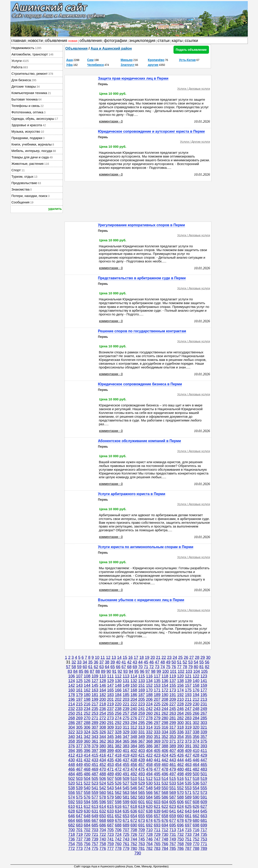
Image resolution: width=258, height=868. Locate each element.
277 (142, 718)
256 (118, 713)
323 (79, 732)
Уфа (70, 65)
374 (196, 741)
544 (118, 788)
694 (165, 825)
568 (165, 793)
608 (196, 802)
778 (118, 848)
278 (149, 718)
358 (71, 741)
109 (95, 676)
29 (203, 657)
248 (196, 709)
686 (103, 825)
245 (173, 709)
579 (110, 797)
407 (173, 751)
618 (134, 807)
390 (180, 746)
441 (157, 760)
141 (204, 681)
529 (142, 783)
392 (196, 746)
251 (79, 713)
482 (196, 769)
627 (204, 807)
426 (180, 755)
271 (95, 718)
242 (149, 709)
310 (118, 727)
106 (71, 676)
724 (118, 835)
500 (196, 774)
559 (95, 793)
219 (110, 704)
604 (165, 802)
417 (110, 755)
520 (71, 783)
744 (134, 839)
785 (173, 848)
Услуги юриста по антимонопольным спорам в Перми (146, 547)
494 (149, 774)
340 (71, 737)
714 (180, 830)
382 (118, 746)
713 (173, 830)
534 (180, 783)
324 (87, 732)
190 (165, 695)
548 (149, 788)
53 (190, 662)
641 (173, 811)
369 (157, 741)
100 (165, 671)
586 (165, 797)
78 (185, 667)
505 (95, 779)
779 (126, 848)
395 (79, 751)
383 (126, 746)
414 (87, 755)
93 (125, 671)
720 (87, 835)
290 (103, 723)
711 (157, 830)
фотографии (116, 41)
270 (87, 718)
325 (95, 732)
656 (149, 816)
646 (71, 816)
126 (87, 681)
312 (134, 727)
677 (173, 821)
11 (103, 657)
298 (165, 723)
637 (142, 811)
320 (196, 727)
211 (188, 699)
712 (165, 830)
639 (157, 811)
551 (173, 788)
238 (118, 709)
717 (204, 830)
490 (118, 774)
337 (188, 732)
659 (173, 816)
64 (107, 667)
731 (173, 835)
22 (164, 657)
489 (110, 774)
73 (157, 667)
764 (149, 844)
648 (87, 816)
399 (110, 751)
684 (87, 825)
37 (102, 662)
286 (71, 723)
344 (103, 737)
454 (118, 765)
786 (180, 848)
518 (196, 779)
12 (108, 657)
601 (142, 802)
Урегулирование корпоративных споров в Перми (142, 225)
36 (96, 662)
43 (135, 662)
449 (79, 765)
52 (185, 662)
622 (165, 807)
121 (188, 676)
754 (71, 844)
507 (110, 779)
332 (149, 732)
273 (110, 718)
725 (126, 835)
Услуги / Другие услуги (195, 142)
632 (103, 811)
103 (189, 671)
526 (118, 783)
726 (134, 835)
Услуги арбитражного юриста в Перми (132, 494)
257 (126, 713)
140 (196, 681)
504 (87, 779)
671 (126, 821)
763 (142, 844)
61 (91, 667)
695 (173, 825)
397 (95, 751)
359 (79, 741)
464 (196, 765)
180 (87, 695)
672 (134, 821)
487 (95, 774)
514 (165, 779)
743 (126, 839)
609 (204, 802)
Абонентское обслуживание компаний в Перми (140, 441)
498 (180, 774)
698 (196, 825)
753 (204, 839)
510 (134, 779)
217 (95, 704)
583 (142, 797)
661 (188, 816)
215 (79, 704)
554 (196, 788)
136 (165, 681)
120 (180, 676)
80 (196, 667)
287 (79, 723)
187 (142, 695)
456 (134, 765)
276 (134, 718)
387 (157, 746)
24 (175, 657)
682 (71, 825)
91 (114, 671)
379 (95, 746)
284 (196, 718)
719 (79, 835)
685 (95, 825)
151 (142, 685)
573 (204, 793)
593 (79, 802)
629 (79, 811)
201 (110, 699)
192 (180, 695)
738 (87, 839)
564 (134, 793)
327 (110, 732)
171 (157, 690)
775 (95, 848)
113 (126, 676)
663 (204, 816)
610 (71, 807)
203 (126, 699)
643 (188, 811)
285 (204, 718)
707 (126, 830)
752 (196, 839)
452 (103, 765)
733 (188, 835)
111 (110, 676)
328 (118, 732)
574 (71, 797)
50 (174, 662)
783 (157, 848)
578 (103, 797)
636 (134, 811)
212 (196, 699)
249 (204, 709)
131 (126, 681)
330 (134, 732)
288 (87, 723)
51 (179, 662)
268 (71, 718)
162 (87, 690)
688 (118, 825)
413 (79, 755)
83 (70, 671)
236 (103, 709)
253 (95, 713)
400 (118, 751)
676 (165, 821)
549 (157, 788)
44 (140, 662)
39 (113, 662)
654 (134, 816)
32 (74, 662)
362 (103, 741)
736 (71, 839)
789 (204, 848)
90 (109, 671)
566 (149, 793)
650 (103, 816)
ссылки (191, 41)
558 (87, 793)
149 (126, 685)
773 (79, 848)
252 (87, 713)
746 (149, 839)
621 (157, 807)
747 (157, 839)
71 (146, 667)
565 (142, 793)
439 (142, 760)
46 (152, 662)
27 (191, 657)
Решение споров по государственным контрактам (142, 331)
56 (207, 662)
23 (169, 657)
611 (79, 807)
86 (87, 671)
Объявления (77, 48)
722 (103, 835)
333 (157, 732)
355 (188, 737)
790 (138, 853)
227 (173, 704)
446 (196, 760)
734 (196, 835)
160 (71, 690)
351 (157, 737)
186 (134, 695)
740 (103, 839)
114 (134, 676)
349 (142, 737)
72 (152, 667)
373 (188, 741)
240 (134, 709)
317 (173, 727)
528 (134, 783)
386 (149, 746)
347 (126, 737)
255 (110, 713)
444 (180, 760)
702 (87, 830)
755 (79, 844)
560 (103, 793)
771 (204, 844)
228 (180, 704)
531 (157, 783)
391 (188, 746)
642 (180, 811)
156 (180, 685)
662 (196, 816)
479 (173, 769)
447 (204, 760)
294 (134, 723)
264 (180, 713)
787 (188, 848)
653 (126, 816)
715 (188, 830)
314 (149, 727)
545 (126, 788)
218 (103, 704)
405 (157, 751)
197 (79, 699)
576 (87, 797)
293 (126, 723)
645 (204, 811)
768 (180, 844)
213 (204, 699)
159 (204, 685)
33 (79, 662)
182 (103, 695)
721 (95, 835)
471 (110, 769)
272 (103, 718)
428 (196, 755)
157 (188, 685)
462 (180, 765)
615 (110, 807)
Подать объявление (191, 50)
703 (95, 830)
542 (103, 788)
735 (204, 835)
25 (180, 657)
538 (71, 788)
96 (142, 671)
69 (135, 667)
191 (173, 695)
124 (71, 681)
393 (204, 746)
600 (134, 802)
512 (149, 779)
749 (173, 839)
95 (136, 671)
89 (103, 671)
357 (204, 737)
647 (79, 816)
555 (204, 788)
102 (181, 671)
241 (142, 709)
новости (35, 41)
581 (126, 797)
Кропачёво (156, 60)
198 (87, 699)
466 (71, 769)
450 (87, 765)
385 (142, 746)
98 (153, 671)
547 (142, 788)
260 (149, 713)
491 (126, 774)
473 (126, 769)
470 (103, 769)
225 (157, 704)
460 (165, 765)
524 (103, 783)
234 (87, 709)
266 (196, 713)
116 (149, 676)
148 (118, 685)
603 (157, 802)
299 (173, 723)
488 (103, 774)
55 (202, 662)
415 (95, 755)
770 (196, 844)
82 (207, 667)
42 (129, 662)
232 (71, 709)
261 (157, 713)
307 (95, 727)
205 (142, 699)
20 (153, 657)
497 (173, 774)
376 (71, 746)
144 (87, 685)
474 (134, 769)
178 (71, 695)
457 (142, 765)
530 (149, 783)
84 (75, 671)
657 (157, 816)
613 (95, 807)
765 (157, 844)
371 (173, 741)
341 (79, 737)
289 (95, 723)
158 (196, 685)
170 (149, 690)
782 (149, 848)
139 (188, 681)
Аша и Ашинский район (111, 48)
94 (131, 671)
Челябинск (96, 65)
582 (134, 797)
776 (103, 848)
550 (165, 788)
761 (126, 844)
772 (71, 848)
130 (118, 681)
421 (142, 755)
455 (126, 765)
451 (95, 765)
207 (157, 699)
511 (142, 779)
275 (126, 718)
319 (188, 727)
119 (173, 676)
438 (134, 760)
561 (110, 793)
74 (163, 667)
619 (142, 807)
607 (188, 802)
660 (180, 816)
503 (79, 779)
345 (110, 737)
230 (196, 704)
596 (103, 802)
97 (148, 671)
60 (85, 667)
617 (126, 807)
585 (157, 797)
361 (95, 741)
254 (103, 713)
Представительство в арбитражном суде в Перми (142, 278)
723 (110, 835)
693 (157, 825)
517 (188, 779)
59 (79, 667)
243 (157, 709)
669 (110, 821)
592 (71, 802)
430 (71, 760)
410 (196, 751)
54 (196, 662)
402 (134, 751)
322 (71, 732)
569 (173, 793)
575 (79, 797)
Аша (70, 60)
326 (103, 732)
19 (147, 657)
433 (95, 760)
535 (188, 783)
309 (110, 727)
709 (142, 830)
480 (180, 769)
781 (142, 848)
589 (188, 797)
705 (110, 830)
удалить (55, 209)
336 (180, 732)
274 (118, 718)
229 (188, 704)
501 (204, 774)
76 (174, 667)
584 (149, 797)
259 (142, 713)
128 (103, 681)
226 (165, 704)
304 (71, 727)
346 (118, 737)
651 (110, 816)
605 (173, 802)
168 (134, 690)
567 (157, 793)
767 (173, 844)
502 (71, 779)
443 (173, 760)
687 (110, 825)
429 (204, 755)
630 (87, 811)
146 (103, 685)
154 (165, 685)
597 (110, 802)
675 (157, 821)
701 (79, 830)
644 (196, 811)
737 (79, 839)
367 (142, 741)
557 (79, 793)
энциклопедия (142, 41)
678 (180, 821)
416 (103, 755)
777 (110, 848)
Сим (90, 60)
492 (134, 774)
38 (107, 662)
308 (103, 727)
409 (188, 751)
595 (95, 802)
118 (165, 676)
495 (157, 774)
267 (204, 713)
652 (118, 816)
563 (126, 793)
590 (196, 797)
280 (165, 718)
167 (126, 690)
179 (79, 695)
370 (165, 741)
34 (85, 662)
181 (95, 695)
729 (157, 835)
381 (110, 746)
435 (110, 760)
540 (87, 788)
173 (173, 690)
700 (71, 830)
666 (87, 821)
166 (118, 690)
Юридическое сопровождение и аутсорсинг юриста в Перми (151, 131)
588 (180, 797)
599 (126, 802)
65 (113, 667)
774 (87, 848)
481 (188, 769)
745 (142, 839)
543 (110, 788)
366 (134, 741)
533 (173, 783)
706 (118, 830)
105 (204, 671)
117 (157, 676)
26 (186, 657)
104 (197, 671)
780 (134, 848)
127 (95, 681)
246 (180, 709)
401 (126, 751)
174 (180, 690)
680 (196, 821)
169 (142, 690)
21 (158, 657)
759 (110, 844)
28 (197, 657)
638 (149, 811)
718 (71, 835)
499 (188, 774)
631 (95, 811)
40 (118, 662)
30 (208, 657)
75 (168, 667)
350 (149, 737)
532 (165, 783)
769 (188, 844)
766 (165, 844)
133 (142, 681)
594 (87, 802)
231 (204, 704)
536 (196, 783)
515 (173, 779)
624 (180, 807)
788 (196, 848)
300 (180, 723)
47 (157, 662)
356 (196, 737)
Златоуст (128, 65)
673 (142, 821)
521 (79, 783)
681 (204, 821)
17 (136, 657)
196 (71, 699)
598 (118, 802)
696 (180, 825)
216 (87, 704)
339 (204, 732)
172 (165, 690)
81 (202, 667)
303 (204, 723)
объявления (61, 41)
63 (102, 667)
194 (196, 695)
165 (110, 690)
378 (87, 746)
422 (149, 755)
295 (142, 723)
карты (177, 41)
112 (118, 676)
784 (165, 848)
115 (142, 676)
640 (165, 811)
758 (103, 844)
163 (95, 690)
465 (204, 765)
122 (196, 676)
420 (134, 755)
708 (134, 830)
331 (142, 732)
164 (103, 690)
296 (149, 723)
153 (157, 685)
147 (110, 685)
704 (103, 830)
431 (79, 760)
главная (19, 41)
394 (71, 751)
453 (110, 765)
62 (96, 667)
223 (142, 704)
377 (79, 746)
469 (95, 769)
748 (165, 839)
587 (173, 797)
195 (204, 695)
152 (149, 685)
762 (134, 844)
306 (87, 727)
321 (204, 727)
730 (165, 835)
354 (180, 737)
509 (126, 779)
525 (110, 783)
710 (149, 830)
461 (173, 765)
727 (142, 835)
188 (149, 695)
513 (157, 779)
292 (118, 723)
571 (188, 793)
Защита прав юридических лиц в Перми (133, 78)
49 (168, 662)
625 (188, 807)
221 (126, 704)
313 (142, 727)
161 (79, 690)
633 (110, 811)
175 (188, 690)
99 (159, 671)
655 (142, 816)
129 (110, 681)
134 (149, 681)
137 (173, 681)
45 (146, 662)
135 (157, 681)
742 (118, 839)
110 (103, 676)
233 (79, 709)
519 (204, 779)
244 (165, 709)
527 (126, 783)
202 (118, 699)
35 (91, 662)
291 (110, 723)
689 (126, 825)
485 (79, 774)
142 (71, 685)
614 (103, 807)
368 (149, 741)
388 (165, 746)
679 (188, 821)
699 (204, 825)
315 (157, 727)
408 (180, 751)
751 (188, 839)
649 (95, 816)
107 (79, 676)
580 (118, 797)
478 (165, 769)
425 (173, 755)
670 (118, 821)
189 (157, 695)
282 (180, 718)
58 (74, 667)
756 (87, 844)
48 (163, 662)
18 (142, 657)
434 (103, 760)
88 (98, 671)
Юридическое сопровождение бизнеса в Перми (140, 384)
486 (87, 774)
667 (95, 821)
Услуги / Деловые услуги (194, 89)
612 (87, 807)
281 (173, 718)
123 (204, 676)
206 (149, 699)
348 (134, 737)
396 (87, 751)
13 (114, 657)
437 (126, 760)
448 (71, 765)
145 (95, 685)
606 (180, 802)
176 (196, 690)
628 (71, 811)
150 (134, 685)
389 (173, 746)
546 (134, 788)
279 (157, 718)
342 (87, 737)
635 (126, 811)
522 (87, 783)
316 (165, 727)
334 (165, 732)
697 (188, 825)
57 (68, 667)
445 (188, 760)
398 (103, 751)
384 (134, 746)
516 (180, 779)
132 (134, 681)
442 (165, 760)
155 (173, 685)
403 (142, 751)
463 (188, 765)
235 (95, 709)
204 (134, 699)
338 (196, 732)
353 (173, 737)
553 (188, 788)
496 (165, 774)
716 (196, 830)
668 (103, 821)
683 (79, 825)
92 (120, 671)
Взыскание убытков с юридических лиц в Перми (141, 600)
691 (142, 825)
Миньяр (127, 60)
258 (134, 713)
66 (118, 667)
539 (79, 788)
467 (79, 769)
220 (118, 704)
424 (165, 755)
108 (87, 676)
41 (124, 662)
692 (149, 825)
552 (180, 788)
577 (95, 797)
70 (140, 667)
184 (118, 695)
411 (204, 751)
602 (149, 802)
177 (204, 690)
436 (118, 760)
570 (180, 793)
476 (149, 769)
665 (79, 821)
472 (118, 769)
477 (157, 769)
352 (165, 737)
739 (95, 839)
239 (126, 709)
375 (204, 741)
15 (125, 657)
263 (173, 713)
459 (157, 765)
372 (180, 741)
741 (110, 839)
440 (149, 760)
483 (204, 769)
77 (179, 667)
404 (149, 751)
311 (126, 727)
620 (149, 807)
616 (118, 807)
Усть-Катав (187, 60)
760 (118, 844)
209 (173, 699)
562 (118, 793)
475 (142, 769)
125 (79, 681)
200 (103, 699)
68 (129, 667)
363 (110, 741)
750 (180, 839)
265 (188, 713)
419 (126, 755)
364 (118, 741)
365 (126, 741)
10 (97, 657)
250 (71, 713)
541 (95, 788)
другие (153, 65)
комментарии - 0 (111, 121)
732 (180, 835)
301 (188, 723)
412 (71, 755)
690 (134, 825)
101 (173, 671)
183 (110, 695)
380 (103, 746)
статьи (163, 41)
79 (190, 667)
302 (196, 723)
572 (196, 793)
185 (126, 695)
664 (71, 821)
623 (173, 807)
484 (71, 774)
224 (149, 704)
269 (79, 718)
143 (79, 685)
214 (71, 704)
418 (118, 755)
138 (180, 681)
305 (79, 727)
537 (204, 783)
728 (149, 835)
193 (188, 695)
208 (165, 699)
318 (180, 727)
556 (71, 793)
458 (149, 765)
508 (118, 779)
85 (81, 671)
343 (95, 737)
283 (188, 718)
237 (110, 709)
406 (165, 751)
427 (188, 755)
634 (118, 811)
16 (130, 657)
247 (188, 709)
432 (87, 760)
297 (157, 723)
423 (157, 755)
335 (173, 732)
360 (87, 741)
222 (134, 704)
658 (165, 816)
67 (124, 667)
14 (119, 657)
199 (95, 699)
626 (196, 807)
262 (165, 713)
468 (87, 769)
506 (103, 779)
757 (95, 844)
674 (149, 821)
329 (126, 732)
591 (204, 797)
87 (92, 671)
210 (180, 699)
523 (95, 783)
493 (142, 774)
